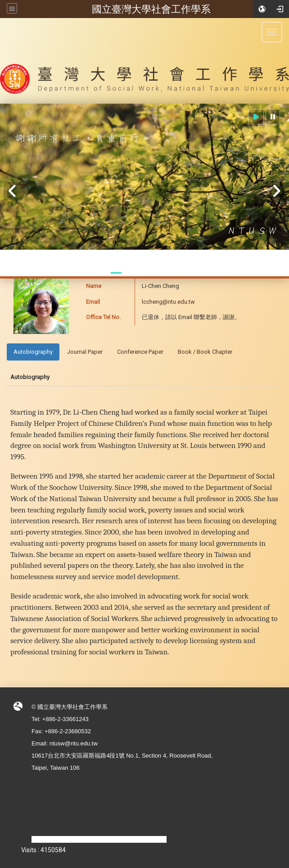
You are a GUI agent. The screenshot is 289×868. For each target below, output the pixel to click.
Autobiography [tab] (33, 352)
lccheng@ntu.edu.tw (168, 302)
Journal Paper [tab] (85, 352)
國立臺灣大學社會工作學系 (151, 9)
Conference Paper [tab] (140, 352)
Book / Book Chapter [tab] (205, 352)
